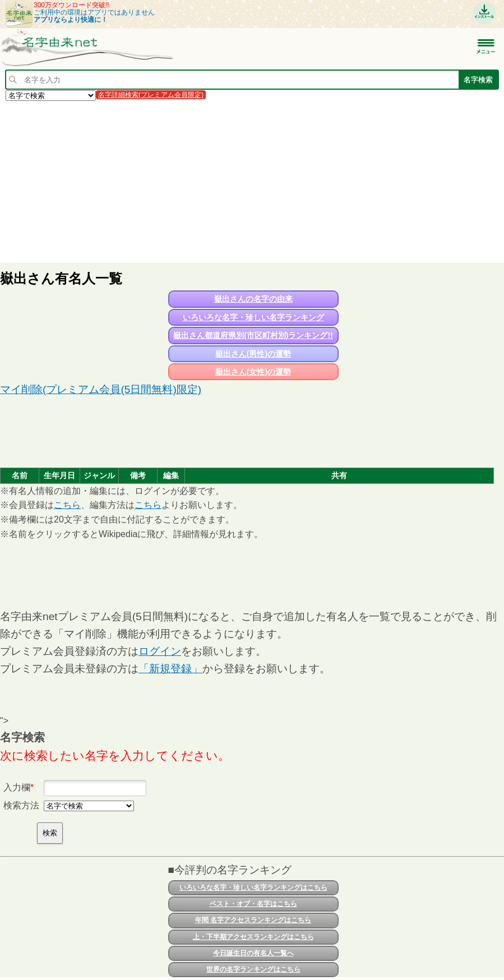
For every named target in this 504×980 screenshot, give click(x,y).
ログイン (160, 651)
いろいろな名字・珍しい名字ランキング (253, 317)
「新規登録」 (170, 669)
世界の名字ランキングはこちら (253, 969)
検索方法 (21, 805)
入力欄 (17, 787)
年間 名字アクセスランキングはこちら (253, 920)
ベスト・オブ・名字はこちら (253, 904)
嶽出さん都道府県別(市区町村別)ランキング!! (253, 335)
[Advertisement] (252, 181)
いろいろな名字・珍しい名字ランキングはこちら (253, 887)
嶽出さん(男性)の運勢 (253, 354)
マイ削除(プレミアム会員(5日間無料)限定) (101, 389)
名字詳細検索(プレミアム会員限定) (151, 95)
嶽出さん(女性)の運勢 (253, 372)
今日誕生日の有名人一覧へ (253, 953)
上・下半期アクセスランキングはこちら (253, 937)
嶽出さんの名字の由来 (253, 299)
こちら (67, 505)
